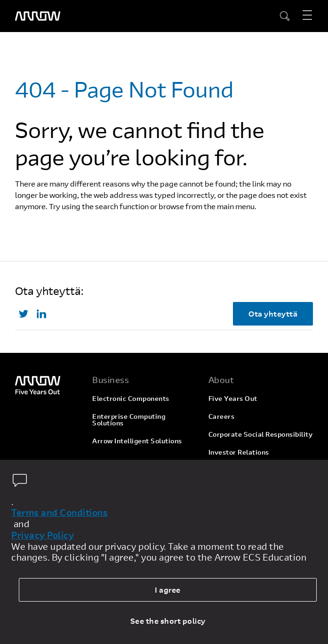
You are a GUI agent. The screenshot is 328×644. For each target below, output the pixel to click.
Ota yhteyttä (273, 314)
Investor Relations (239, 452)
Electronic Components (131, 398)
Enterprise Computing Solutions (129, 420)
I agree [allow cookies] (168, 590)
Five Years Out (233, 398)
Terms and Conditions (60, 513)
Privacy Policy (43, 535)
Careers (222, 416)
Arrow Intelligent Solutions (137, 441)
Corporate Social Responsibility (261, 434)
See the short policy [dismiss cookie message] (168, 621)
